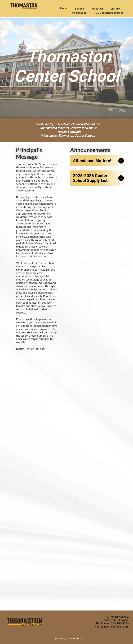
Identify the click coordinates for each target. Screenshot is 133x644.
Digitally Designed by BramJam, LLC (68, 639)
